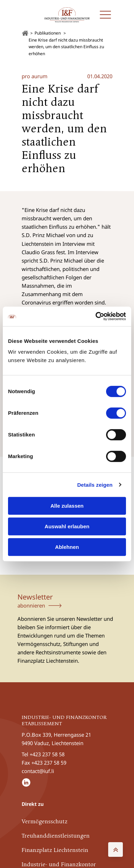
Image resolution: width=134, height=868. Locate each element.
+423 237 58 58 (47, 754)
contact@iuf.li (38, 771)
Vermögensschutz (44, 822)
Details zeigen (95, 485)
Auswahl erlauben (67, 526)
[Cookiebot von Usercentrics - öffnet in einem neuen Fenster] (96, 316)
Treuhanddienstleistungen (56, 836)
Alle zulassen (67, 506)
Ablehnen (67, 547)
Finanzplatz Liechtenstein (55, 851)
